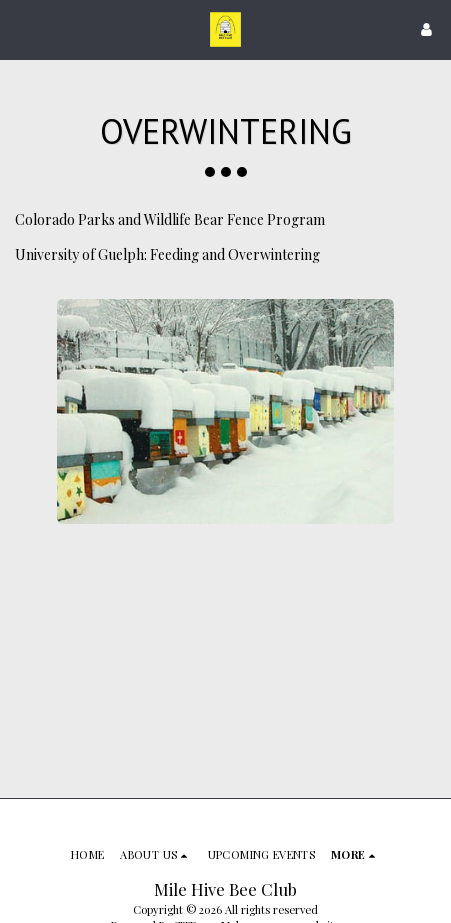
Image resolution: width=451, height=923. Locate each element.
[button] (22, 28)
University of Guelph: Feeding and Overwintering (167, 254)
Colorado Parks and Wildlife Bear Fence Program (170, 219)
